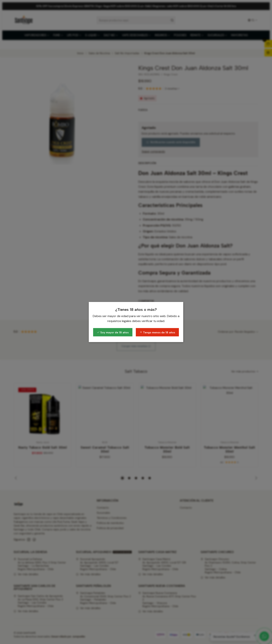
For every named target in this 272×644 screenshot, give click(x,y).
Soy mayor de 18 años (113, 332)
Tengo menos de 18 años (157, 332)
